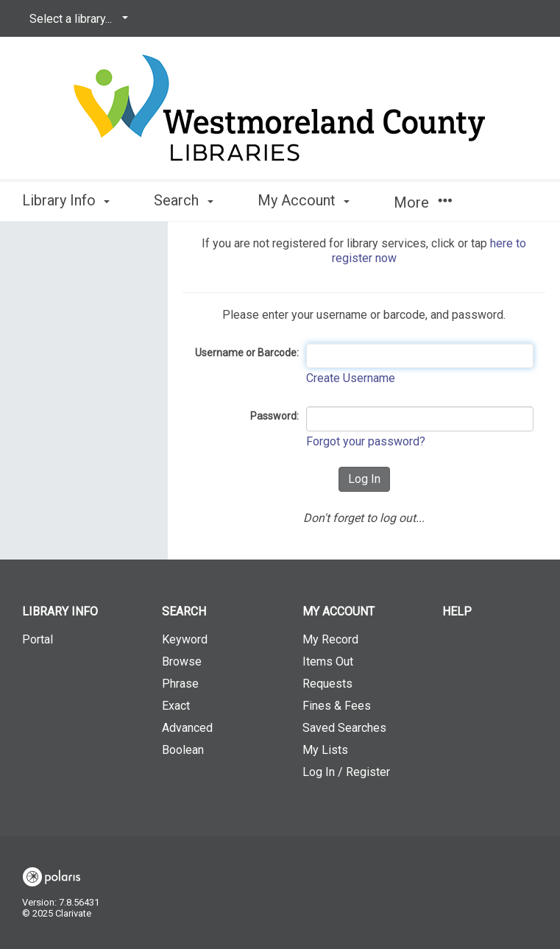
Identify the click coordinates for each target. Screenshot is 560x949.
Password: (274, 416)
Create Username (351, 378)
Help (457, 611)
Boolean (183, 750)
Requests (327, 684)
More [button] (423, 202)
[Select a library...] (76, 19)
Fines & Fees (337, 706)
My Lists (325, 750)
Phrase (180, 684)
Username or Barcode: (247, 353)
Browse (182, 662)
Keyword (185, 639)
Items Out (328, 662)
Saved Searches (344, 728)
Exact (176, 706)
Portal (38, 639)
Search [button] (183, 200)
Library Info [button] (66, 200)
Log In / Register (346, 772)
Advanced (187, 728)
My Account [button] (304, 200)
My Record (330, 639)
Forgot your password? (366, 441)
